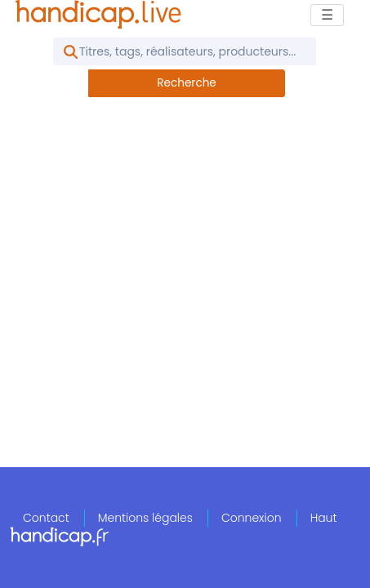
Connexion (252, 518)
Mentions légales (145, 518)
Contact (46, 518)
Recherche (187, 83)
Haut (324, 518)
